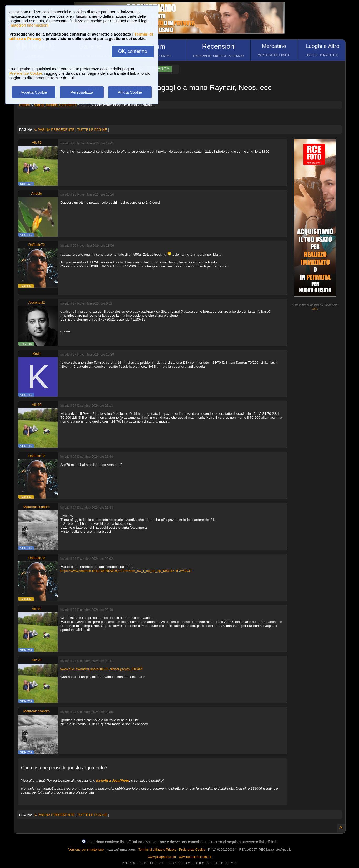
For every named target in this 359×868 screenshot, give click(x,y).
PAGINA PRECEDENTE (54, 130)
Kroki (37, 354)
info (315, 309)
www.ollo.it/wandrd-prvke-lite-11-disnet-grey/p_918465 (102, 669)
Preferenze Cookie (26, 73)
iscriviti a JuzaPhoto (113, 780)
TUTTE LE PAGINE (92, 130)
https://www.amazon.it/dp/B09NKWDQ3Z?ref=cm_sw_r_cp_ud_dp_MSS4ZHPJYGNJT (126, 571)
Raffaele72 (37, 245)
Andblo (37, 194)
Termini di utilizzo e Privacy (157, 850)
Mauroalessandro (37, 507)
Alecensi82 (37, 303)
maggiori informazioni (30, 25)
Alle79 (37, 143)
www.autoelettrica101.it (195, 857)
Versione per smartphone (86, 850)
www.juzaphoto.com (162, 857)
